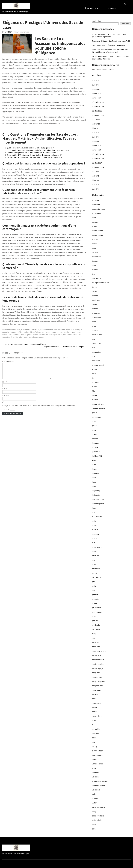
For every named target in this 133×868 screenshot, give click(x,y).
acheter (95, 222)
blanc (94, 265)
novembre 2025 (98, 107)
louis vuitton (97, 495)
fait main (95, 382)
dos (93, 356)
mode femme (97, 547)
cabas (94, 291)
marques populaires (64, 332)
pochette (95, 595)
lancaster (96, 473)
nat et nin (96, 556)
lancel (94, 478)
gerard (95, 413)
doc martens (97, 352)
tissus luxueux (39, 337)
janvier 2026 (97, 98)
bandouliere (96, 257)
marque (95, 530)
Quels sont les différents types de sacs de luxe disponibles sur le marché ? (34, 155)
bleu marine (96, 278)
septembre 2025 (98, 115)
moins (94, 551)
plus (94, 590)
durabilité (6, 332)
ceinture (95, 309)
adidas (95, 226)
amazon (95, 239)
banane (95, 252)
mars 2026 (96, 89)
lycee (94, 508)
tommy (95, 747)
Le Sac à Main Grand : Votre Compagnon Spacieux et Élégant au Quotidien (111, 58)
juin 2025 (96, 128)
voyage (95, 799)
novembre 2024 (98, 159)
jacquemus (96, 452)
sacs (94, 699)
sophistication (18, 337)
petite (94, 586)
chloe (94, 322)
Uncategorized (98, 755)
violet (94, 794)
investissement (50, 332)
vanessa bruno (98, 764)
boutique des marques (100, 283)
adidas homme (98, 235)
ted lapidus (96, 729)
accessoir (96, 200)
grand (94, 421)
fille (93, 391)
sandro (95, 708)
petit (94, 582)
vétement (96, 777)
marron (95, 538)
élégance (14, 332)
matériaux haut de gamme (23, 335)
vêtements (96, 790)
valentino (95, 760)
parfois (95, 573)
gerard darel (97, 417)
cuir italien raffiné (47, 330)
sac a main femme (99, 651)
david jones (96, 343)
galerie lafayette (98, 404)
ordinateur (96, 569)
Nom (5, 385)
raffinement (67, 335)
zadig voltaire (97, 820)
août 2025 (96, 120)
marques (95, 534)
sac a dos (96, 642)
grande (95, 426)
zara (94, 829)
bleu (94, 274)
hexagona (96, 443)
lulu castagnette (98, 504)
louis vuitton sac (98, 499)
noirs (94, 564)
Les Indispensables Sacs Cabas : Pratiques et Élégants (24, 344)
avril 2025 (96, 137)
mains (94, 525)
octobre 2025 (97, 111)
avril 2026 (96, 85)
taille (94, 721)
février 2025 (97, 146)
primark (95, 621)
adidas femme (97, 231)
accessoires (16, 330)
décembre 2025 (98, 102)
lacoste (95, 469)
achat (94, 218)
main (94, 521)
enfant (94, 369)
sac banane (96, 655)
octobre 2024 (97, 163)
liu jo (94, 486)
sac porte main (98, 686)
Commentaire (8, 361)
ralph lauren (97, 629)
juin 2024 (96, 180)
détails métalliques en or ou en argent (68, 330)
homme (95, 447)
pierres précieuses (55, 335)
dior (93, 348)
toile (94, 742)
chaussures (96, 317)
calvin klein (96, 300)
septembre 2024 (98, 167)
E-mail (5, 392)
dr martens (96, 361)
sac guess (96, 673)
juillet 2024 (96, 176)
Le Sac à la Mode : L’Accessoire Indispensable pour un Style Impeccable (109, 36)
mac (94, 512)
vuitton (95, 803)
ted (93, 725)
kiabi (94, 460)
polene (95, 603)
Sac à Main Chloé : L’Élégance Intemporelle (108, 45)
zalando (95, 825)
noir (93, 560)
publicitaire (96, 625)
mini (94, 543)
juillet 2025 (96, 124)
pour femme (97, 608)
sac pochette (97, 677)
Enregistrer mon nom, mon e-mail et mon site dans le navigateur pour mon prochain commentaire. (39, 408)
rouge (94, 634)
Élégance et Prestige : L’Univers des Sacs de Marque (65, 347)
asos (94, 248)
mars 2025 (96, 141)
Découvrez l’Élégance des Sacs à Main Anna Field (111, 41)
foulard (95, 395)
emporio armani (98, 365)
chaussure (96, 313)
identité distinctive (37, 332)
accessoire (96, 205)
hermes (95, 439)
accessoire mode (98, 209)
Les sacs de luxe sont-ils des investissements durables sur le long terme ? (34, 157)
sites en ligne (97, 716)
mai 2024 (96, 185)
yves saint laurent (99, 807)
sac (93, 638)
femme (95, 387)
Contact (112, 8)
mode (35, 335)
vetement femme (98, 786)
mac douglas (97, 517)
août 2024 (96, 172)
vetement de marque (100, 781)
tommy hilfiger (97, 751)
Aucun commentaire (22, 32)
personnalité (43, 335)
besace (95, 261)
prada (94, 616)
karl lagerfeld (97, 456)
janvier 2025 (97, 150)
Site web (6, 399)
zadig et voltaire (98, 816)
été (93, 378)
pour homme (97, 612)
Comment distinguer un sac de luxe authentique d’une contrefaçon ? (32, 153)
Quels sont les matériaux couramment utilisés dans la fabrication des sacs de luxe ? (38, 150)
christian (95, 330)
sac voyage (96, 690)
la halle (95, 465)
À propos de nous (93, 8)
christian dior (97, 335)
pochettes (96, 599)
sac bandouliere (98, 660)
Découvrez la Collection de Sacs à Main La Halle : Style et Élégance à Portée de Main (111, 51)
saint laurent (97, 703)
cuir (93, 339)
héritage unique (24, 332)
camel (94, 304)
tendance (96, 734)
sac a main (96, 647)
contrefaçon (35, 330)
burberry (95, 287)
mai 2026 (96, 81)
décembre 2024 (98, 154)
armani (95, 244)
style (31, 337)
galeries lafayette (98, 408)
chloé (94, 326)
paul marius (96, 577)
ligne (94, 482)
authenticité (25, 330)
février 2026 (97, 94)
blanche (95, 270)
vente (94, 768)
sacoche (95, 694)
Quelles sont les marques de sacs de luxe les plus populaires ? (30, 148)
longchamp (96, 491)
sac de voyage (98, 668)
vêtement (96, 773)
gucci (94, 430)
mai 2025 (96, 133)
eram (94, 374)
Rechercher (96, 21)
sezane (95, 712)
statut (26, 337)
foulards (95, 400)
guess (94, 434)
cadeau (95, 296)
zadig (94, 812)
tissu (94, 738)
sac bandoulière (98, 664)
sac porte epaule (98, 681)
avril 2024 (96, 189)
